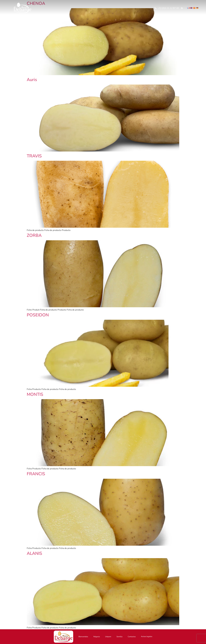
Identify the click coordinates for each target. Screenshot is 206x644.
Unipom (108, 637)
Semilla (119, 637)
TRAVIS (34, 156)
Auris (32, 80)
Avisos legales (147, 636)
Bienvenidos (83, 637)
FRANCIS (36, 474)
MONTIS (35, 394)
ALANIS (34, 553)
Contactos (132, 637)
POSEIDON (38, 315)
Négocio (97, 637)
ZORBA (34, 235)
